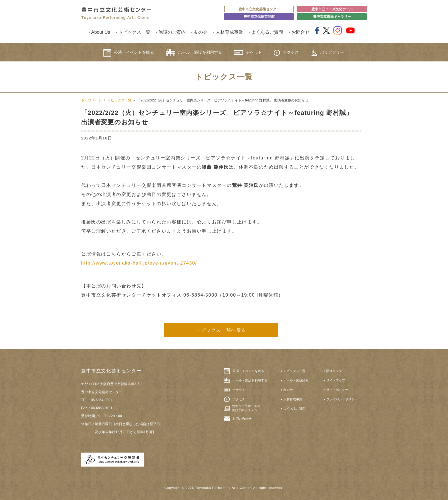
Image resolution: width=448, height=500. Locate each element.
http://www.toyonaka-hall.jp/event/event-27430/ (139, 263)
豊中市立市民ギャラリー (332, 17)
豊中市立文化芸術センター (259, 9)
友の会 (201, 32)
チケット (248, 52)
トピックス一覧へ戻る (221, 330)
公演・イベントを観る (129, 53)
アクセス (286, 53)
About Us (101, 32)
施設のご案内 (172, 32)
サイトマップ (336, 380)
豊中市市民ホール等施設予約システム (246, 408)
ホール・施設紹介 (296, 380)
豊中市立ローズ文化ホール (332, 9)
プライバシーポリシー (342, 399)
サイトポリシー (337, 390)
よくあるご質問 (267, 32)
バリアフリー (327, 53)
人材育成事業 (229, 32)
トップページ (91, 100)
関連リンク (334, 371)
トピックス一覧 (134, 32)
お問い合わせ (242, 419)
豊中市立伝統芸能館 (259, 17)
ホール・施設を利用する (194, 53)
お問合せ (301, 32)
